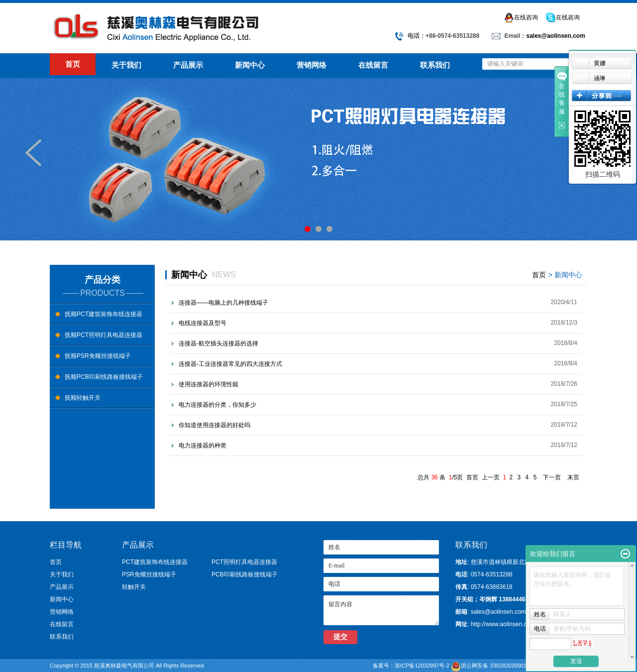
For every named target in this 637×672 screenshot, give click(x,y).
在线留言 (373, 65)
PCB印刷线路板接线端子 (245, 574)
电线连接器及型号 (203, 323)
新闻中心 (250, 65)
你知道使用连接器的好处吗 (214, 425)
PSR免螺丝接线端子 (149, 574)
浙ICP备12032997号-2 (423, 666)
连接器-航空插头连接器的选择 (218, 343)
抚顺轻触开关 (83, 398)
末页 (573, 477)
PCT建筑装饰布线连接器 (155, 562)
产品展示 (188, 65)
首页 (73, 64)
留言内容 (381, 610)
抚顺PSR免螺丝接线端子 (98, 356)
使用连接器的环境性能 (209, 384)
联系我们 (435, 65)
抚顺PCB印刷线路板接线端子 (104, 377)
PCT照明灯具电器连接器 (244, 562)
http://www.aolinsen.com (503, 624)
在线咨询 (521, 18)
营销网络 (312, 65)
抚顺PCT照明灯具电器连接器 (104, 335)
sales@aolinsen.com (555, 36)
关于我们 (126, 65)
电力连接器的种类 (203, 446)
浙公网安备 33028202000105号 (508, 665)
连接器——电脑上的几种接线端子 (223, 303)
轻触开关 (134, 587)
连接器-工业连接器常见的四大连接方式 (230, 364)
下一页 (552, 477)
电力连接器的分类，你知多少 (217, 405)
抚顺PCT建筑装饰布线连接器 (104, 314)
